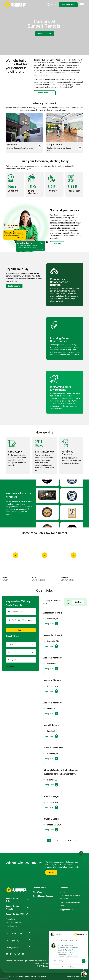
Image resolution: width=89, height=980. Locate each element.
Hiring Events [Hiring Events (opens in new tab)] (19, 947)
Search (21, 630)
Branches (64, 888)
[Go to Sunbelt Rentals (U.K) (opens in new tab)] (17, 914)
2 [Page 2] (53, 840)
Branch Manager (51, 796)
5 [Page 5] (59, 840)
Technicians (64, 899)
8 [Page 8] (66, 840)
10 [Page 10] (71, 840)
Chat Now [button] (57, 244)
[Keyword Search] (22, 612)
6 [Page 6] (62, 840)
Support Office (66, 910)
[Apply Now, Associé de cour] (51, 736)
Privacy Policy (11, 919)
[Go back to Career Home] (15, 5)
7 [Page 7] (64, 840)
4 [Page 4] (57, 840)
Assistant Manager (52, 658)
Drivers (62, 892)
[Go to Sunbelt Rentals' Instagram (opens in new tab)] (19, 954)
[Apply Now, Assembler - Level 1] (51, 624)
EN (52, 5)
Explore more (14, 286)
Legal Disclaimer (12, 926)
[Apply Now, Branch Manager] (51, 807)
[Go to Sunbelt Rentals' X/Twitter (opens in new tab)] (15, 954)
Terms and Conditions (14, 922)
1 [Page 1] (49, 840)
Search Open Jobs (45, 93)
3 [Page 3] (55, 840)
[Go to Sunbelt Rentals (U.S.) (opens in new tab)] (17, 900)
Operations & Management (70, 895)
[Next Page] (76, 840)
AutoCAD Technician (53, 748)
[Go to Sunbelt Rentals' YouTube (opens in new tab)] (7, 954)
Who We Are (38, 892)
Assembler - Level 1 (53, 613)
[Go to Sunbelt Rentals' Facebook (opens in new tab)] (11, 954)
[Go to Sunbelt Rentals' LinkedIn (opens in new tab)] (23, 954)
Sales (62, 906)
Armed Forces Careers (43, 896)
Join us (51, 872)
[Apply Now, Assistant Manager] (51, 669)
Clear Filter (10, 667)
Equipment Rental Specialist (70, 902)
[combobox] (14, 620)
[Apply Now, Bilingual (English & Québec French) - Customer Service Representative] (51, 785)
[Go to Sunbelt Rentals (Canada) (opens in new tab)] (17, 908)
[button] (19, 620)
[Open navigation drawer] (82, 5)
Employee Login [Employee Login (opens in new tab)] (19, 940)
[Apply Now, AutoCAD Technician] (51, 759)
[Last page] (82, 840)
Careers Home (39, 888)
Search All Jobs (68, 5)
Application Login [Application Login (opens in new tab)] (19, 933)
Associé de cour (51, 725)
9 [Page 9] (68, 840)
